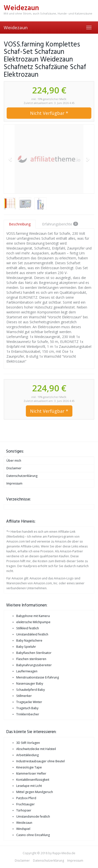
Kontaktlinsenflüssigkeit (33, 780)
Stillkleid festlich (28, 628)
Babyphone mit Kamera (33, 616)
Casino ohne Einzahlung (33, 835)
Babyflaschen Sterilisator (34, 653)
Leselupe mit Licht (29, 786)
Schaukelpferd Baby (31, 690)
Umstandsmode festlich (33, 817)
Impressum (14, 483)
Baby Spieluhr (26, 647)
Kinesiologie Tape (29, 767)
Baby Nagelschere (29, 640)
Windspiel (23, 829)
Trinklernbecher (28, 714)
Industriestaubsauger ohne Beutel (41, 761)
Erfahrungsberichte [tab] (60, 224)
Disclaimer (14, 468)
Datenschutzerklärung (22, 476)
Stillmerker (24, 696)
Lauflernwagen (27, 671)
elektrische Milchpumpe (33, 622)
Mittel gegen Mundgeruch (35, 792)
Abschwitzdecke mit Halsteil (36, 749)
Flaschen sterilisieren (31, 659)
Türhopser (24, 810)
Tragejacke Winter (29, 702)
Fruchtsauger (25, 804)
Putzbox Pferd (26, 798)
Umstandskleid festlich (32, 634)
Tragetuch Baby (27, 708)
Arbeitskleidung (27, 755)
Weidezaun (16, 28)
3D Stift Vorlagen (28, 743)
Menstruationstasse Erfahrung (38, 677)
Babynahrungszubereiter (34, 665)
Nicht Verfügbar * (49, 113)
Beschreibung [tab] (20, 224)
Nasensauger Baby (30, 684)
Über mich (14, 461)
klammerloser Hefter (31, 773)
